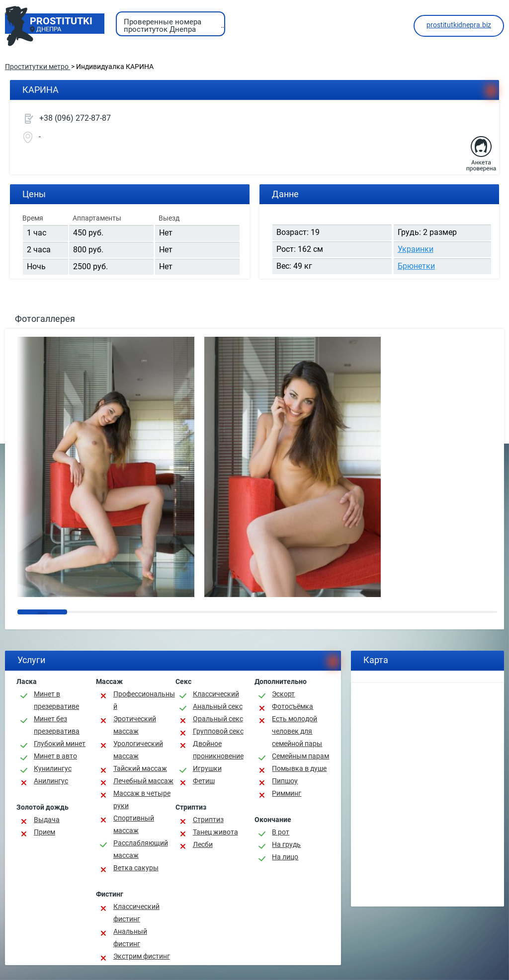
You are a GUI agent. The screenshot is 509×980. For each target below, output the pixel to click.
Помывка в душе (299, 768)
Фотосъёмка (293, 706)
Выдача (47, 820)
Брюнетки (416, 266)
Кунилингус (53, 768)
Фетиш (204, 781)
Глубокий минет (60, 744)
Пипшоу (285, 781)
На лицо (285, 857)
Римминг (287, 793)
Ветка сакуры (136, 868)
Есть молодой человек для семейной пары (297, 731)
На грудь (286, 844)
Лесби (203, 844)
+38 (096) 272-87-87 (75, 118)
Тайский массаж (140, 768)
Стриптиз (208, 820)
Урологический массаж (138, 750)
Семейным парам (300, 756)
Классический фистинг (136, 913)
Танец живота (215, 832)
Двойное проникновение (218, 750)
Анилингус (51, 781)
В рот (281, 832)
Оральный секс (218, 719)
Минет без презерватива (57, 725)
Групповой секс (218, 731)
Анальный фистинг (130, 938)
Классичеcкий (216, 694)
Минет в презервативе (56, 700)
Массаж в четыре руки (142, 799)
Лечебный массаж (143, 781)
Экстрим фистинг (142, 956)
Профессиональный (144, 700)
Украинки (416, 249)
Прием (44, 832)
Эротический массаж (135, 725)
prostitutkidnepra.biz (459, 25)
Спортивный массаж (134, 824)
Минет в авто (55, 756)
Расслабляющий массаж (141, 849)
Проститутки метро (38, 67)
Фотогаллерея (45, 319)
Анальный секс (218, 706)
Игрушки (207, 768)
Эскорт (283, 694)
